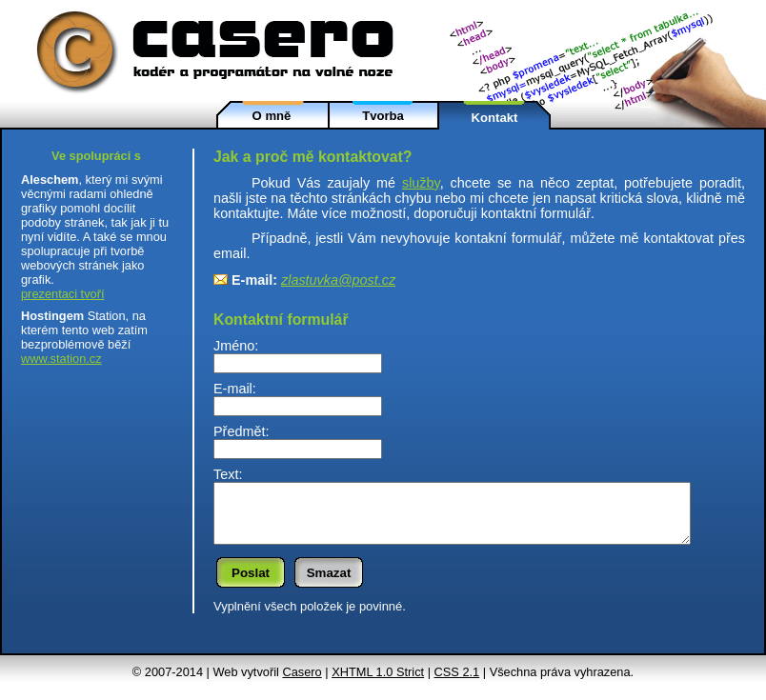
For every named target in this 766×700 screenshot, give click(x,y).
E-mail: (235, 389)
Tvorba (383, 116)
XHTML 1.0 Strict (378, 683)
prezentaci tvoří (63, 294)
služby (421, 183)
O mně (272, 116)
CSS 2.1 (457, 683)
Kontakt (495, 118)
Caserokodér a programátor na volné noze (224, 50)
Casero (302, 683)
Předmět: (241, 431)
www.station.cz (61, 359)
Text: (228, 474)
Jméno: (236, 346)
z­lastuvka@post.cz (338, 280)
